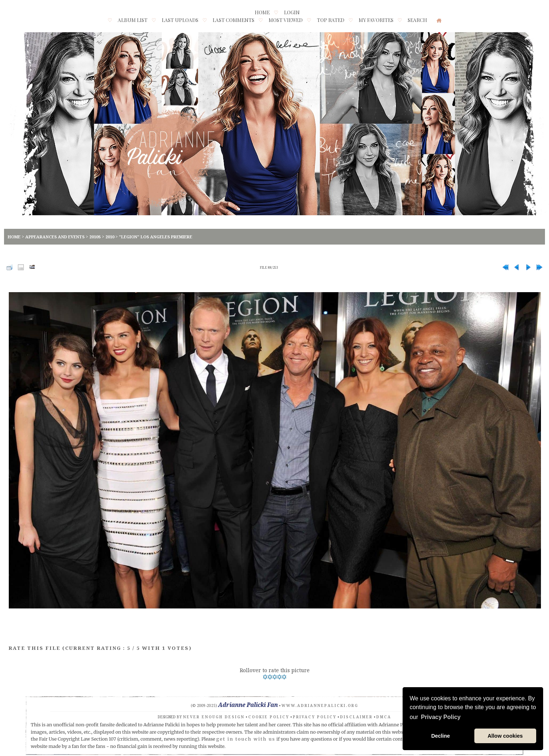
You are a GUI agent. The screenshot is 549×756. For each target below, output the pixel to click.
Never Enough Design (214, 717)
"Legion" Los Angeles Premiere (156, 237)
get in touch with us (246, 739)
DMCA (384, 717)
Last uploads (180, 20)
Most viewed (286, 20)
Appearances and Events (55, 237)
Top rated (331, 20)
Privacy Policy (315, 717)
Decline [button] (440, 736)
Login (292, 12)
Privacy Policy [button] (441, 717)
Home (262, 12)
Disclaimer (356, 717)
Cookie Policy (269, 717)
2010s (95, 237)
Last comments (234, 20)
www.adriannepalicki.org (320, 705)
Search (417, 20)
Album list (133, 20)
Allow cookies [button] (505, 736)
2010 (110, 237)
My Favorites (376, 20)
